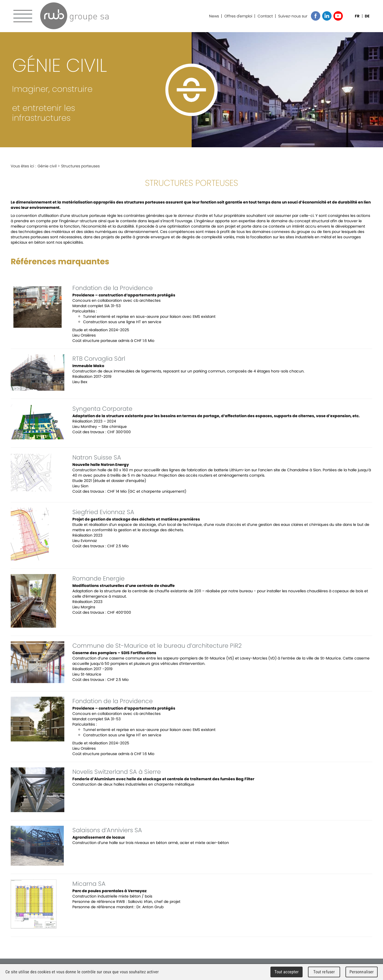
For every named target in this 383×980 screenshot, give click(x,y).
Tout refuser (324, 972)
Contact (265, 16)
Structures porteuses (80, 166)
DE (367, 16)
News (214, 16)
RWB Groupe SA (74, 16)
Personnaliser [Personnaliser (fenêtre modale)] (362, 972)
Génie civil (47, 166)
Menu (23, 16)
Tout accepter (287, 972)
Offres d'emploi (238, 16)
